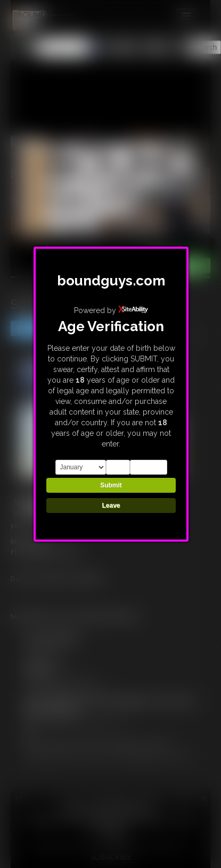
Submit (111, 485)
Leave (111, 505)
